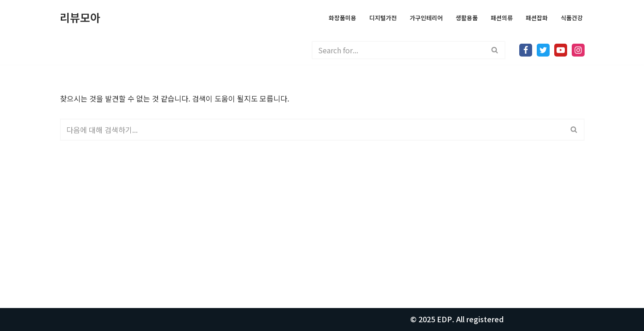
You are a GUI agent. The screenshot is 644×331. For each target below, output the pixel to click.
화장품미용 (342, 18)
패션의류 (502, 18)
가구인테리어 (426, 18)
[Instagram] (578, 50)
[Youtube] (561, 50)
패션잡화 (537, 18)
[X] (543, 50)
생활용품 (467, 18)
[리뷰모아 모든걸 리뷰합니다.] (80, 18)
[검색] (398, 50)
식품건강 (572, 18)
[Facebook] (526, 50)
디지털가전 (383, 18)
